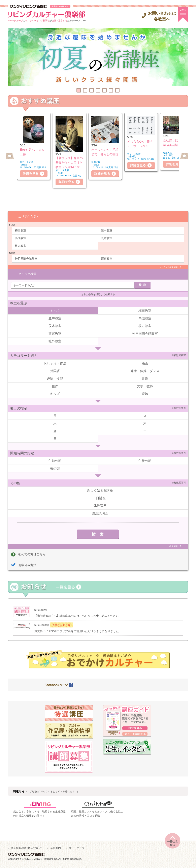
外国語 (55, 365)
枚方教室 (21, 246)
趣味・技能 (55, 373)
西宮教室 (107, 258)
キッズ (55, 388)
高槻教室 (21, 238)
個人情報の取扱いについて (27, 850)
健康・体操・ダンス (145, 365)
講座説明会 (100, 508)
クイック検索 (27, 267)
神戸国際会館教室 (26, 258)
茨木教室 (107, 238)
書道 (145, 373)
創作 (55, 381)
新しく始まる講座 (100, 485)
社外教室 (55, 336)
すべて (55, 305)
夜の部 (55, 463)
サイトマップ (77, 850)
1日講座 (100, 492)
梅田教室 (21, 230)
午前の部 (55, 455)
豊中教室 (107, 230)
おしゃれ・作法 (55, 358)
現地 (145, 388)
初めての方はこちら (32, 549)
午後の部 (145, 455)
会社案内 (56, 850)
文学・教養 (145, 381)
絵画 (145, 358)
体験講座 (100, 500)
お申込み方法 (27, 559)
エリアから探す (29, 216)
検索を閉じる (175, 540)
